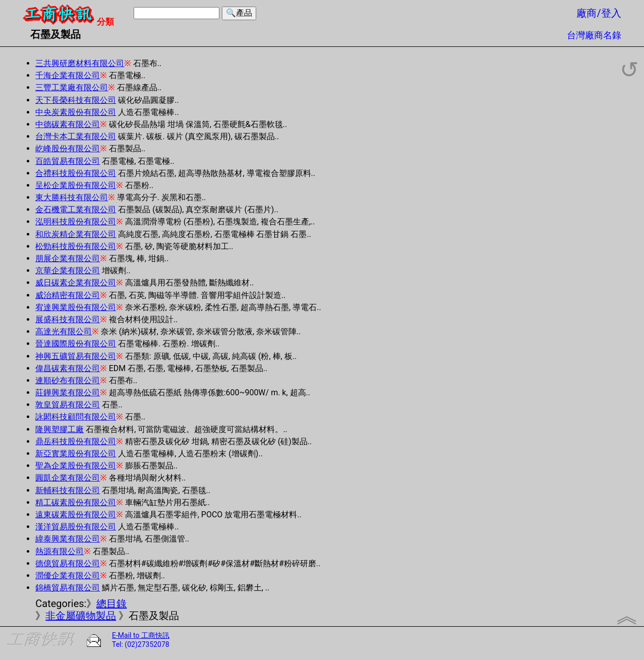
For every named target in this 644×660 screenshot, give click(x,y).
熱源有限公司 (60, 551)
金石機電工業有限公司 (76, 209)
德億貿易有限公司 (68, 563)
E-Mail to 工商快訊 (141, 635)
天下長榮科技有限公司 (76, 100)
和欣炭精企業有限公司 (76, 234)
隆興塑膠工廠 (60, 429)
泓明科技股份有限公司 (76, 222)
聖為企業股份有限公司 (76, 466)
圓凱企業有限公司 (68, 478)
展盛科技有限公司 (68, 319)
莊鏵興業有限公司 (68, 393)
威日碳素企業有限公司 (76, 283)
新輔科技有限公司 (68, 490)
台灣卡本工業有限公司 (76, 136)
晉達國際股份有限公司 (76, 344)
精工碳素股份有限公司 (76, 502)
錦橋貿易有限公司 (68, 588)
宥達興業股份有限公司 (76, 307)
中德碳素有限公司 (68, 124)
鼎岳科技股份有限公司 (76, 441)
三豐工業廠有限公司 (72, 87)
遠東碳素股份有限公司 (76, 515)
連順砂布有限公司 (68, 380)
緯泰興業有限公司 (68, 539)
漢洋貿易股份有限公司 (76, 527)
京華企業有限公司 (68, 271)
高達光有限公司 (64, 332)
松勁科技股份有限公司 (76, 246)
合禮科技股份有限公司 (76, 173)
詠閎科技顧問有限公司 (76, 417)
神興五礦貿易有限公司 (76, 356)
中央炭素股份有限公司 (76, 112)
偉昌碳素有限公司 (68, 368)
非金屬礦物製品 (81, 616)
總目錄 (111, 604)
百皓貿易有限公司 (68, 161)
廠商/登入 (599, 13)
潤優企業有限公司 (68, 576)
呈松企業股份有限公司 (76, 185)
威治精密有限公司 (68, 295)
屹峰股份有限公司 (68, 148)
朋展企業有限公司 (68, 258)
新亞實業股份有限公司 (76, 454)
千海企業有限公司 (68, 75)
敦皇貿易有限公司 (68, 405)
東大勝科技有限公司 (72, 197)
